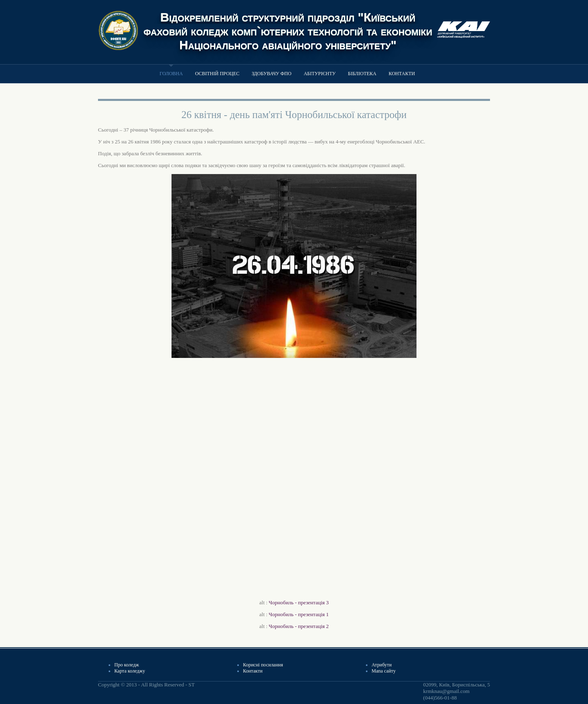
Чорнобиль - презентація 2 (299, 626)
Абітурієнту (320, 74)
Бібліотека (362, 74)
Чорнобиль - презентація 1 (299, 614)
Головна (171, 74)
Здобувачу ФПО (271, 74)
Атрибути (382, 665)
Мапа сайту (384, 671)
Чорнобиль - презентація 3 (299, 602)
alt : (294, 602)
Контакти (402, 74)
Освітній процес (217, 74)
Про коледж (127, 665)
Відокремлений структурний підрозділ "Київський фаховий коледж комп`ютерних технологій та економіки (288, 24)
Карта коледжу (130, 671)
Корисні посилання (263, 665)
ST (191, 685)
